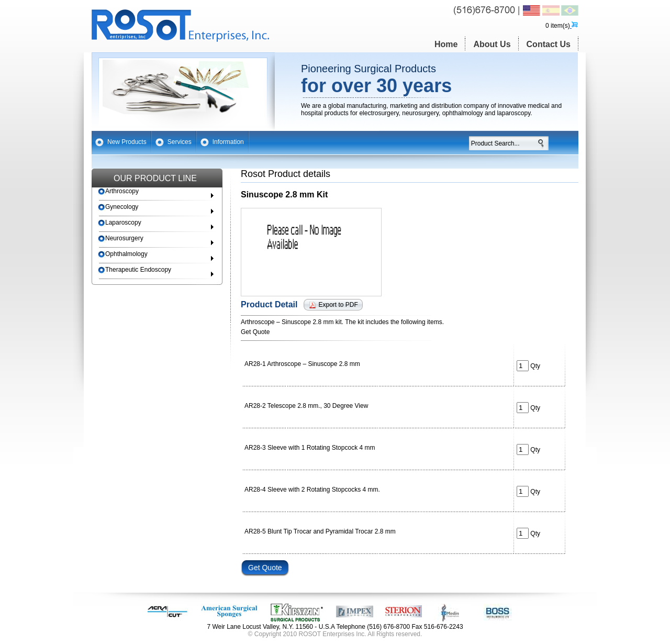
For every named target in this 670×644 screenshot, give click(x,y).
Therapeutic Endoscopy (135, 270)
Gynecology (118, 207)
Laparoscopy (120, 223)
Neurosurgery (121, 238)
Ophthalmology (123, 254)
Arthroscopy (118, 191)
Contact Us (549, 44)
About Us (492, 44)
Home (446, 44)
